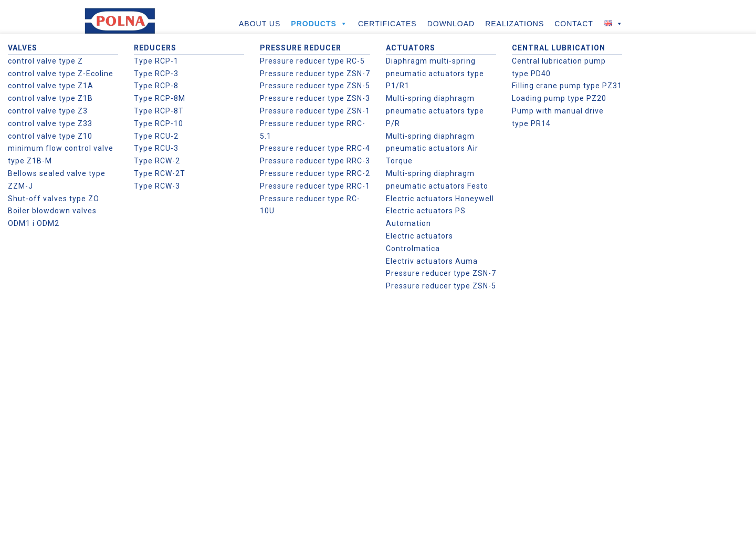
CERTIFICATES (387, 24)
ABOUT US (260, 24)
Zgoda (606, 521)
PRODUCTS (319, 24)
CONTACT (574, 24)
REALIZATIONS (514, 24)
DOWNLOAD (451, 24)
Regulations (405, 365)
